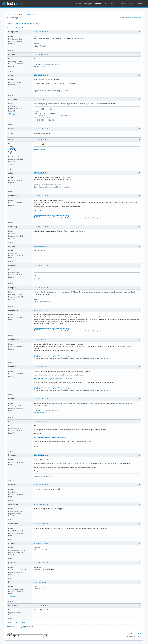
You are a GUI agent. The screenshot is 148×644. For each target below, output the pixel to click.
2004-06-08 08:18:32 (41, 75)
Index (9, 14)
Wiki (106, 4)
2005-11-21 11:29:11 (41, 340)
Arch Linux (13, 3)
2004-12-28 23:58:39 (41, 227)
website (37, 149)
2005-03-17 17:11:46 (41, 266)
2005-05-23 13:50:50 (41, 288)
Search (21, 14)
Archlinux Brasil (40, 66)
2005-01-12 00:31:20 (41, 246)
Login (35, 14)
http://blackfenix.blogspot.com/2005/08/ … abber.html (53, 379)
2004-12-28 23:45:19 (41, 196)
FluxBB (138, 636)
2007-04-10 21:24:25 (41, 563)
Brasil (37, 24)
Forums (98, 4)
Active (129, 18)
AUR (132, 4)
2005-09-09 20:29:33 (41, 310)
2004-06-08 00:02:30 (41, 32)
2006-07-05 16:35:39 (41, 485)
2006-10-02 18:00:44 (41, 543)
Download (141, 4)
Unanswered (137, 18)
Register (28, 14)
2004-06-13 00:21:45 (41, 129)
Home (79, 4)
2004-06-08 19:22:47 (41, 99)
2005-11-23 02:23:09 (41, 399)
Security (123, 4)
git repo (43, 149)
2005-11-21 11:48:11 (41, 367)
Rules (15, 14)
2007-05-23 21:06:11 (41, 582)
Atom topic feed (136, 633)
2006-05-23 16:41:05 (41, 421)
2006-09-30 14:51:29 (41, 524)
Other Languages (23, 24)
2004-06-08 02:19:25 (41, 55)
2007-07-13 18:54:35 (41, 605)
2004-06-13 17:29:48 (41, 139)
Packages (88, 4)
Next (24, 28)
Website (13, 114)
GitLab (114, 4)
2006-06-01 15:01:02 (41, 455)
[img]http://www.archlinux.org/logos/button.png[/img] (52, 216)
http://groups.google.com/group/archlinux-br (50, 437)
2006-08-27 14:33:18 (41, 504)
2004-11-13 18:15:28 (41, 173)
